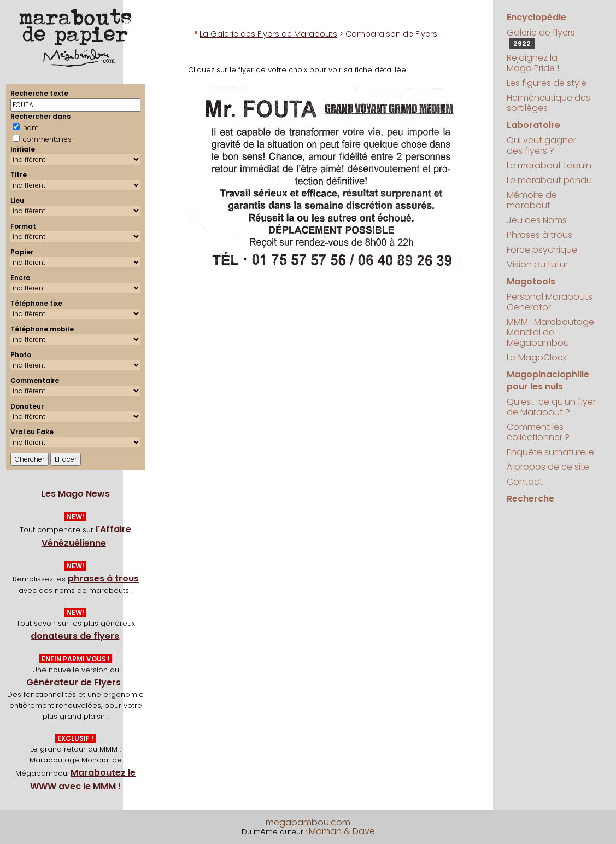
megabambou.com (308, 822)
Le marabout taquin (549, 165)
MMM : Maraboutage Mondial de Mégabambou (550, 332)
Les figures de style (547, 83)
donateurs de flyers (75, 636)
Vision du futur (537, 264)
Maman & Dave (342, 831)
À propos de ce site (548, 467)
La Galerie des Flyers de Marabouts (268, 34)
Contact (525, 482)
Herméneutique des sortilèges (548, 103)
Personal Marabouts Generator (550, 302)
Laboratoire (533, 125)
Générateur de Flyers (74, 682)
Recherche (530, 499)
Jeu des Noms (537, 220)
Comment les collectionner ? (538, 432)
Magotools (531, 281)
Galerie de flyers (541, 38)
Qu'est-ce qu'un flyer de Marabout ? (551, 407)
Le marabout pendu (549, 180)
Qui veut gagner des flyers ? (541, 145)
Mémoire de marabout (532, 200)
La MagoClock (537, 357)
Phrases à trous (539, 235)
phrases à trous (103, 578)
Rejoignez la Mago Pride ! (533, 63)
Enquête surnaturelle (550, 452)
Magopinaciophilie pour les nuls (548, 380)
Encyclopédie (536, 17)
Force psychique (542, 250)
